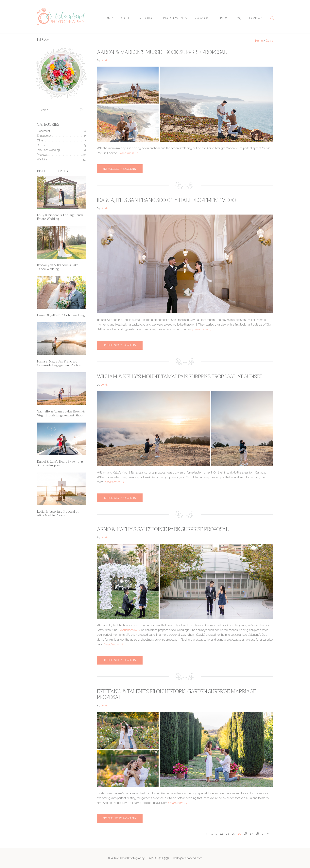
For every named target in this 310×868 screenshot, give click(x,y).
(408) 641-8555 (159, 858)
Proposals (204, 18)
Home (108, 18)
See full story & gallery (120, 169)
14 (233, 834)
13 (227, 834)
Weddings (147, 18)
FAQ (239, 18)
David (104, 61)
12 (221, 834)
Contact (257, 18)
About (126, 18)
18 (257, 834)
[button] (272, 18)
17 (251, 834)
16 (245, 834)
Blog (224, 18)
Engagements (175, 18)
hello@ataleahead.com (188, 858)
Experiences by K (129, 630)
